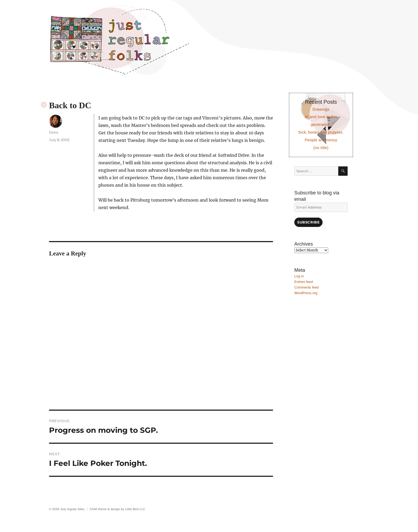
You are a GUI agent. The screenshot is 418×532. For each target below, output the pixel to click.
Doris (54, 132)
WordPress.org (306, 293)
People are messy (321, 140)
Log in (299, 276)
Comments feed (307, 287)
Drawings (321, 109)
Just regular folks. (73, 509)
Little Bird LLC (135, 509)
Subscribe (308, 222)
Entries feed (304, 282)
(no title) (321, 148)
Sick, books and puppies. (321, 132)
